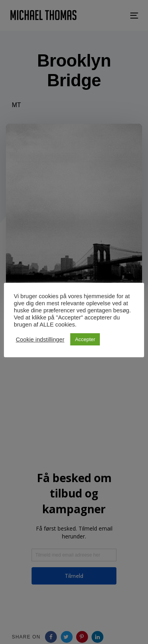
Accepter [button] (85, 339)
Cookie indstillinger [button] (40, 340)
